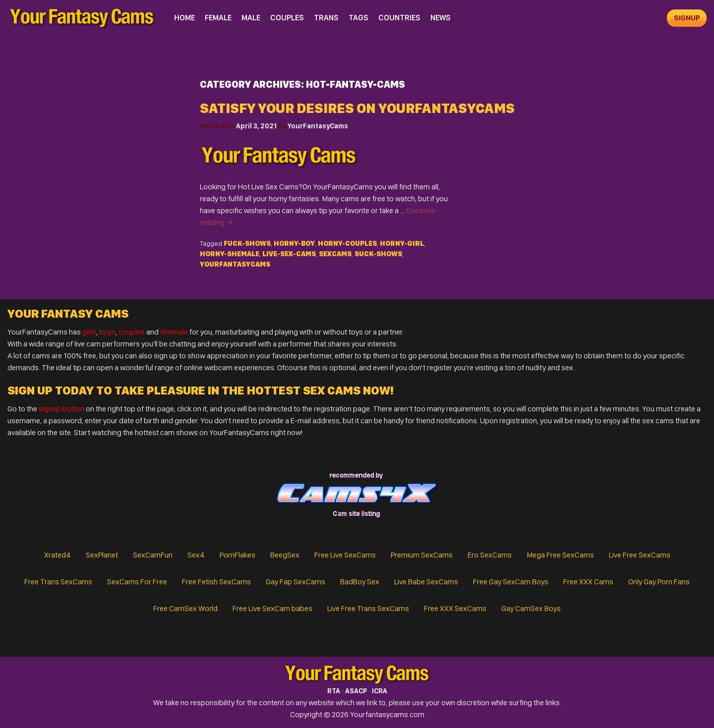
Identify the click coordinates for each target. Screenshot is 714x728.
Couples (287, 18)
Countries (399, 18)
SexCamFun (153, 555)
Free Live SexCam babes (272, 608)
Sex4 (196, 555)
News (441, 18)
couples (132, 332)
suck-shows (378, 254)
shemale (174, 332)
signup (687, 18)
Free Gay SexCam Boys (511, 582)
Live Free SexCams (640, 555)
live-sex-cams (289, 254)
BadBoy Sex (360, 582)
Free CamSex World (185, 608)
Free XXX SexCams (455, 608)
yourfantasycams (235, 264)
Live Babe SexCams (426, 582)
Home (184, 18)
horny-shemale (230, 254)
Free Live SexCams (345, 555)
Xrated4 (58, 555)
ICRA (380, 691)
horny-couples (347, 243)
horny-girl (402, 243)
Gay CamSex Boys (531, 608)
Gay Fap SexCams (296, 582)
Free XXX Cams (588, 582)
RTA (334, 691)
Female (218, 18)
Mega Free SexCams (560, 555)
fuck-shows (247, 243)
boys (107, 332)
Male (251, 18)
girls (89, 332)
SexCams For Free (137, 582)
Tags (358, 18)
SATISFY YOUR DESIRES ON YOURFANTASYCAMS (357, 108)
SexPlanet (102, 555)
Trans (326, 18)
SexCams (335, 254)
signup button (61, 409)
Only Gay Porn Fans (659, 582)
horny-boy (294, 243)
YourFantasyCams (318, 126)
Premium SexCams (422, 555)
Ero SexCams (490, 555)
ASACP (356, 691)
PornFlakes (238, 555)
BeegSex (285, 555)
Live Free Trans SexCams (368, 608)
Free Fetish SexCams (216, 582)
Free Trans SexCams (58, 582)
